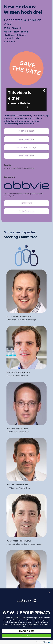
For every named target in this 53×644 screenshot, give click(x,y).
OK (26, 107)
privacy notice (11, 620)
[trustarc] (47, 642)
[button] (49, 592)
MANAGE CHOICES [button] (27, 631)
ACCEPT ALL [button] (27, 636)
